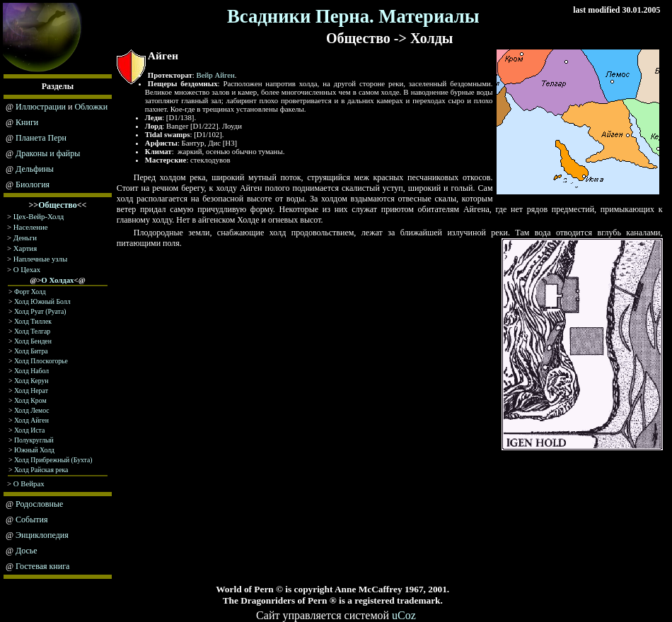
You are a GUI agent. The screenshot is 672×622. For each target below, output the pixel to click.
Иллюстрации (41, 107)
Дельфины (35, 169)
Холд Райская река (41, 470)
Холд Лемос (32, 410)
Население (31, 227)
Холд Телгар (32, 331)
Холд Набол (31, 371)
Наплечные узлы (40, 259)
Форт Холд (30, 292)
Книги (27, 122)
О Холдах (57, 280)
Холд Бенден (33, 341)
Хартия (25, 248)
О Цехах (27, 269)
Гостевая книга (42, 566)
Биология (33, 184)
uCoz (404, 615)
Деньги (25, 237)
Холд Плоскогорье (41, 361)
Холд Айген (31, 420)
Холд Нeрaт (31, 391)
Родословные (39, 504)
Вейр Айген (216, 75)
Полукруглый (34, 440)
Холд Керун (31, 381)
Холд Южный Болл (42, 301)
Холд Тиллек (33, 321)
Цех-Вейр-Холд (39, 216)
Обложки (91, 107)
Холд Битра (31, 351)
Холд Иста (29, 430)
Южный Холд (34, 450)
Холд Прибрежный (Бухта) (53, 460)
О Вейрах (29, 483)
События (31, 520)
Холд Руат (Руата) (40, 311)
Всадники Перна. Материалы (353, 16)
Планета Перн (41, 138)
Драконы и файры (48, 153)
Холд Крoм (30, 400)
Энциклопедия (42, 535)
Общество (58, 205)
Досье (27, 551)
